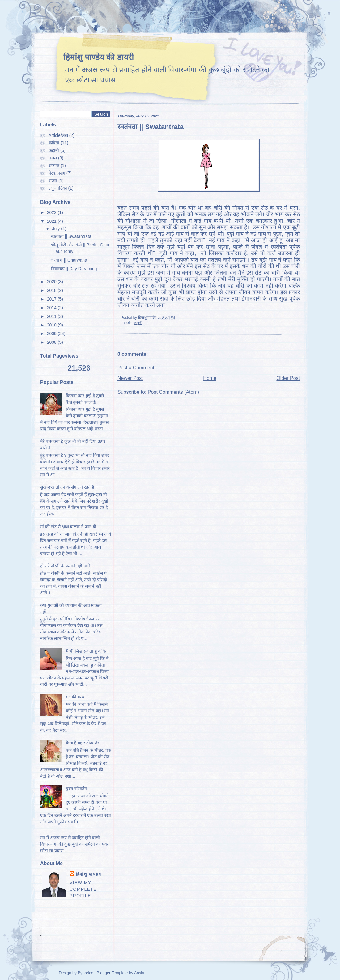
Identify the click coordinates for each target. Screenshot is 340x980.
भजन (53, 181)
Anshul (140, 973)
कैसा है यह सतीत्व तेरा (83, 743)
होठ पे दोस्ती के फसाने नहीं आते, (66, 566)
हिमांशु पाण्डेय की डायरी (99, 57)
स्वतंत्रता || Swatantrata (151, 127)
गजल (53, 158)
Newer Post (130, 378)
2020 (52, 282)
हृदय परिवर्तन (76, 789)
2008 (52, 342)
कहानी (138, 323)
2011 (52, 316)
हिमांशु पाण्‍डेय (88, 874)
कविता (54, 143)
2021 (52, 221)
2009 (52, 334)
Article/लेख (58, 135)
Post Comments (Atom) (173, 392)
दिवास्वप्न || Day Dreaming (74, 269)
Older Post (288, 378)
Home (210, 378)
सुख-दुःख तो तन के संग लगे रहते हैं (67, 487)
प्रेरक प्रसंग (57, 173)
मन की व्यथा (76, 697)
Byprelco (86, 973)
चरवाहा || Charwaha (69, 260)
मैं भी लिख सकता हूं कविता (87, 651)
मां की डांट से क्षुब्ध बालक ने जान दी (68, 527)
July (56, 229)
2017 (52, 299)
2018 (52, 290)
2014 (52, 308)
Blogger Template (112, 973)
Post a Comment (136, 368)
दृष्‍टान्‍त (54, 166)
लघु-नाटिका (58, 188)
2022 (52, 212)
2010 (52, 325)
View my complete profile (83, 889)
